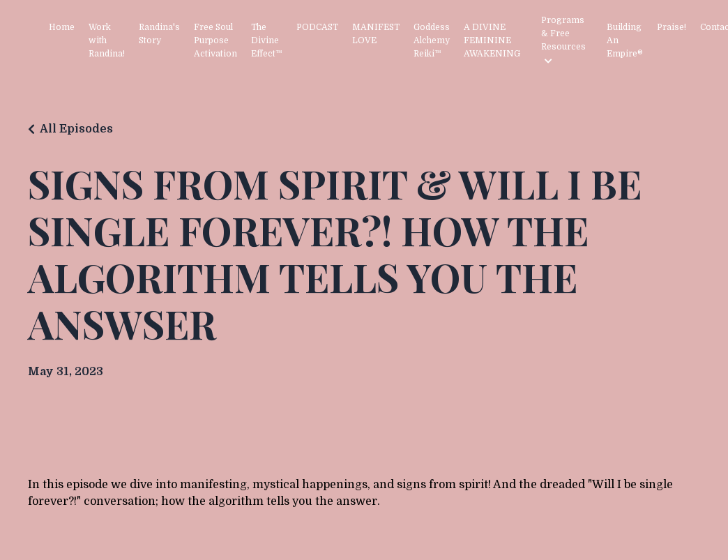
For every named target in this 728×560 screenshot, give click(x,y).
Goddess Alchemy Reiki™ (432, 40)
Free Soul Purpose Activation (215, 40)
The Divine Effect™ (267, 40)
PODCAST (317, 27)
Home (62, 27)
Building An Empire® (625, 40)
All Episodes (76, 129)
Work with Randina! (107, 40)
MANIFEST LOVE (376, 34)
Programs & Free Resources (563, 40)
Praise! (672, 27)
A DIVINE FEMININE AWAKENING (492, 40)
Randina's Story (159, 34)
